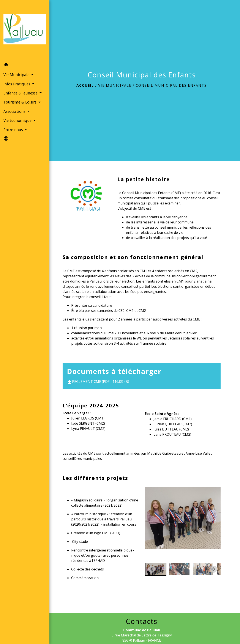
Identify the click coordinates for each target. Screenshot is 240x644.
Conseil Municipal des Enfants (171, 85)
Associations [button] (15, 118)
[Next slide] (214, 569)
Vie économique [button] (18, 127)
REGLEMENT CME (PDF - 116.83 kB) (98, 382)
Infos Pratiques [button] (17, 79)
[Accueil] (22, 28)
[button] (22, 61)
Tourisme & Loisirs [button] (20, 103)
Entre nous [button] (13, 137)
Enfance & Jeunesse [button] (20, 89)
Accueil (85, 85)
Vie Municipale (115, 85)
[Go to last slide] (152, 569)
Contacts (142, 621)
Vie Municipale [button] (17, 70)
